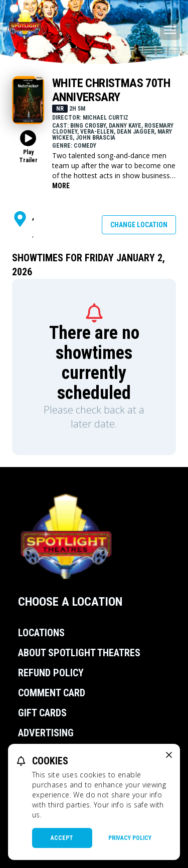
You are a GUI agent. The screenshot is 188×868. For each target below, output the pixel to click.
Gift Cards (42, 713)
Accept (62, 838)
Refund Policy (51, 673)
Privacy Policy (130, 838)
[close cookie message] (169, 755)
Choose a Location (70, 602)
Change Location (139, 225)
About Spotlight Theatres (79, 653)
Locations (41, 633)
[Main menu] (170, 30)
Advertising (46, 733)
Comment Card (52, 693)
